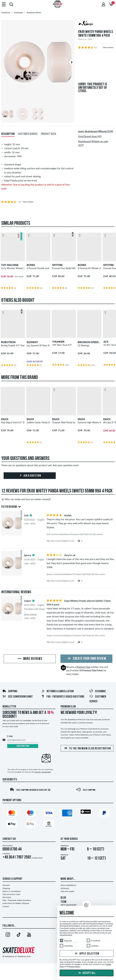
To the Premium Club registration (87, 748)
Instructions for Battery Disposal (16, 903)
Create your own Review (86, 659)
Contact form (37, 858)
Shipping (10, 691)
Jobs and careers (67, 891)
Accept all (87, 973)
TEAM (63, 902)
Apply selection (87, 954)
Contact (6, 906)
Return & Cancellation (12, 891)
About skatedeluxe (68, 885)
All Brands (65, 888)
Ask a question (30, 476)
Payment (6, 885)
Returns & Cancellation (57, 691)
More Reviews (30, 659)
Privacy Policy (74, 967)
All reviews (7, 897)
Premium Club (83, 667)
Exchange (98, 691)
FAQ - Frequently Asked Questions (63, 697)
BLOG (63, 898)
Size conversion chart (18, 697)
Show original (30, 614)
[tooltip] (31, 515)
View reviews (108, 47)
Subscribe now (23, 746)
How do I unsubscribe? (43, 772)
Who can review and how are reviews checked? (26, 499)
